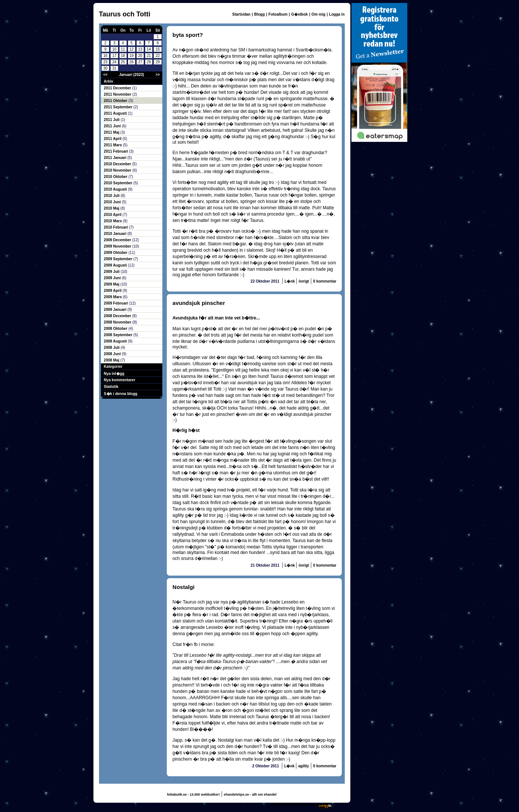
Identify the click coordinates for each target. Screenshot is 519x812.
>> (158, 75)
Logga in (337, 14)
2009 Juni (113, 278)
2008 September (119, 335)
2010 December (118, 164)
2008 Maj (112, 360)
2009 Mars (113, 297)
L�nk (290, 281)
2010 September (119, 183)
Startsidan (241, 14)
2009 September (119, 259)
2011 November (118, 94)
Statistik (111, 387)
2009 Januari (116, 310)
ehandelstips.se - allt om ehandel (250, 795)
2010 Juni (113, 202)
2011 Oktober (116, 101)
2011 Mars (113, 145)
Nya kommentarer (120, 380)
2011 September (119, 107)
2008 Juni (113, 354)
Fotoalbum (278, 14)
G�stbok (299, 14)
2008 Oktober (116, 329)
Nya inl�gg (114, 374)
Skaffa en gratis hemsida (293, 805)
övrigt (304, 281)
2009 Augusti (116, 265)
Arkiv (109, 81)
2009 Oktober (116, 253)
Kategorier (113, 367)
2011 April (113, 139)
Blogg (259, 14)
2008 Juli (112, 348)
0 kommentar (325, 281)
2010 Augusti (116, 189)
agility (304, 766)
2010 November (118, 170)
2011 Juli (112, 120)
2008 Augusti (116, 341)
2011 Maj (112, 132)
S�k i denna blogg (121, 394)
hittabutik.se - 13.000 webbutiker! (194, 795)
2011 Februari (117, 151)
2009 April (113, 291)
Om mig (319, 14)
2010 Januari (116, 234)
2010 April (113, 215)
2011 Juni (113, 126)
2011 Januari (116, 158)
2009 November (118, 246)
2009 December (118, 240)
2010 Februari (117, 227)
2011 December (118, 88)
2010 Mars (113, 221)
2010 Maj (112, 208)
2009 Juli (112, 272)
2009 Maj (112, 284)
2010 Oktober (116, 177)
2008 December (118, 316)
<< (105, 75)
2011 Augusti (116, 113)
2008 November (118, 322)
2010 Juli (112, 196)
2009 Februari (117, 303)
